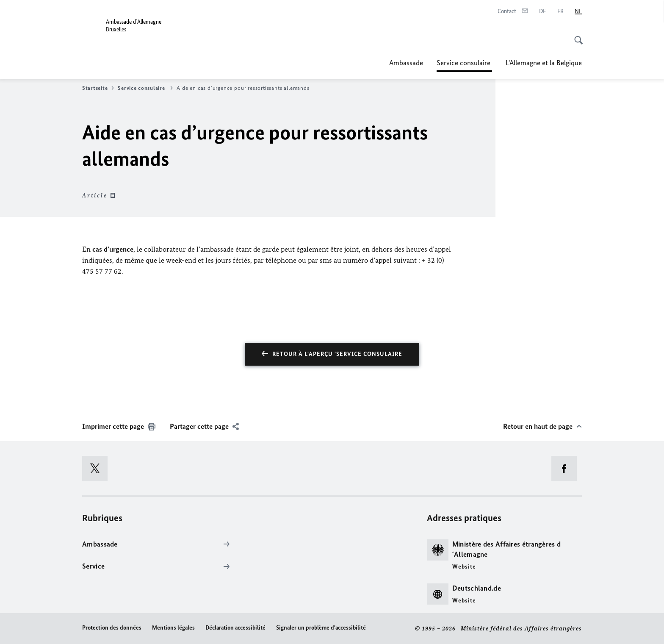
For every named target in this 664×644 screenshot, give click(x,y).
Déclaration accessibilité (235, 628)
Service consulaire (464, 63)
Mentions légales (173, 628)
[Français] (560, 11)
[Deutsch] (543, 11)
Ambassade (406, 63)
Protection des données (112, 628)
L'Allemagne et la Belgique (544, 63)
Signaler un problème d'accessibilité (321, 628)
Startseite (98, 88)
